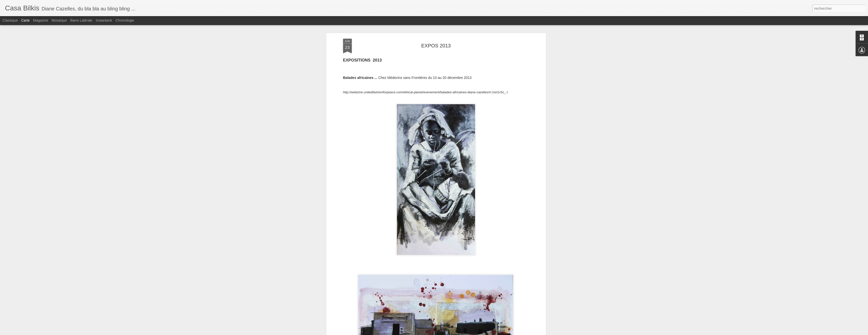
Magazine (41, 20)
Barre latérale (81, 20)
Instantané (104, 20)
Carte (25, 20)
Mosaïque (59, 20)
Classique (10, 20)
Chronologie (125, 20)
